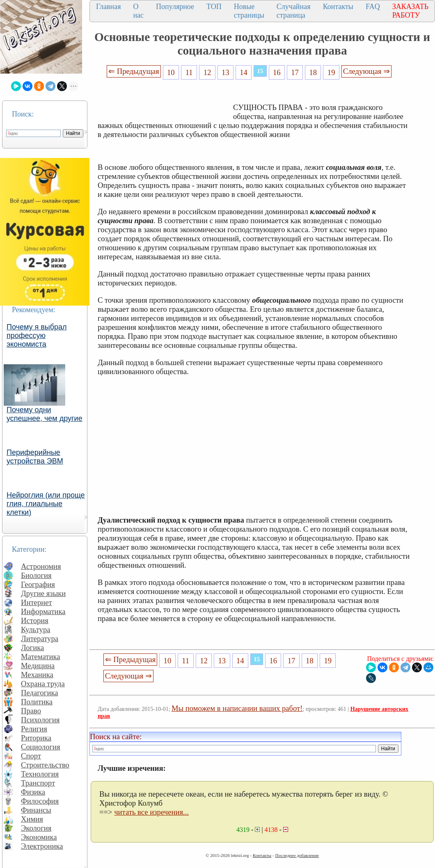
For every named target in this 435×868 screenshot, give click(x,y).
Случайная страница (294, 11)
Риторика (36, 738)
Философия (40, 801)
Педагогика (40, 693)
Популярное (175, 7)
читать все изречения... (151, 812)
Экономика (39, 837)
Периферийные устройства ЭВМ (35, 457)
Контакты (338, 7)
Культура (36, 629)
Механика (37, 675)
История (35, 620)
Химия (32, 819)
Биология (36, 575)
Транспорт (38, 783)
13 (226, 72)
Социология (41, 747)
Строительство (45, 765)
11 (189, 72)
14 (244, 72)
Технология (40, 774)
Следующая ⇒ (366, 71)
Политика (37, 702)
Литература (40, 638)
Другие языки (43, 593)
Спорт (31, 756)
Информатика (43, 611)
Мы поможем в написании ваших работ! (237, 708)
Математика (41, 657)
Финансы (36, 810)
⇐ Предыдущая (134, 71)
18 (313, 72)
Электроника (42, 846)
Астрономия (41, 566)
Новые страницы (249, 11)
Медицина (38, 666)
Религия (34, 729)
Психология (40, 720)
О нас (138, 11)
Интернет (37, 602)
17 (295, 72)
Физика (33, 792)
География (38, 584)
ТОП (214, 7)
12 (207, 72)
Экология (36, 828)
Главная (108, 7)
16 (277, 72)
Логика (32, 648)
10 (171, 72)
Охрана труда (43, 684)
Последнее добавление (297, 855)
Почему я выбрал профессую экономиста (37, 336)
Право (31, 711)
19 (331, 72)
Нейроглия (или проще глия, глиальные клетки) (46, 504)
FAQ (373, 7)
